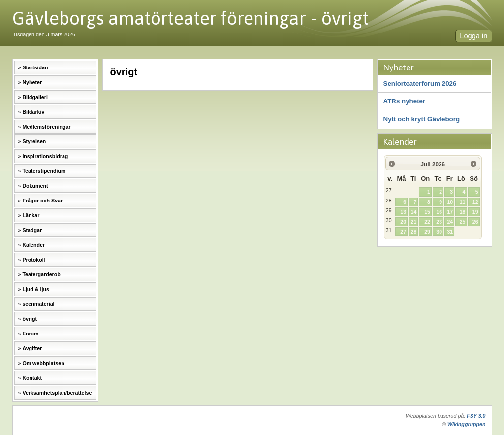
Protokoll (33, 260)
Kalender (33, 245)
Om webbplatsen (43, 363)
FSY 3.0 (476, 416)
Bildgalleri (35, 97)
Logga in (473, 36)
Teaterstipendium (44, 171)
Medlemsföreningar (46, 127)
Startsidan (35, 67)
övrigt (30, 319)
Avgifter (32, 348)
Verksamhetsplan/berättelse (57, 393)
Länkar (31, 215)
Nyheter (32, 82)
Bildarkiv (33, 112)
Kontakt (32, 378)
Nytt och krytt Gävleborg (422, 119)
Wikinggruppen (466, 424)
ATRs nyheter (405, 101)
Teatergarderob (41, 274)
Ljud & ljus (35, 289)
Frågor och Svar (42, 201)
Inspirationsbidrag (45, 156)
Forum (30, 334)
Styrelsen (34, 141)
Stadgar (32, 230)
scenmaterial (38, 304)
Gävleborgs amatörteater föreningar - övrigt (190, 18)
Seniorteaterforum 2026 (420, 84)
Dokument (35, 186)
